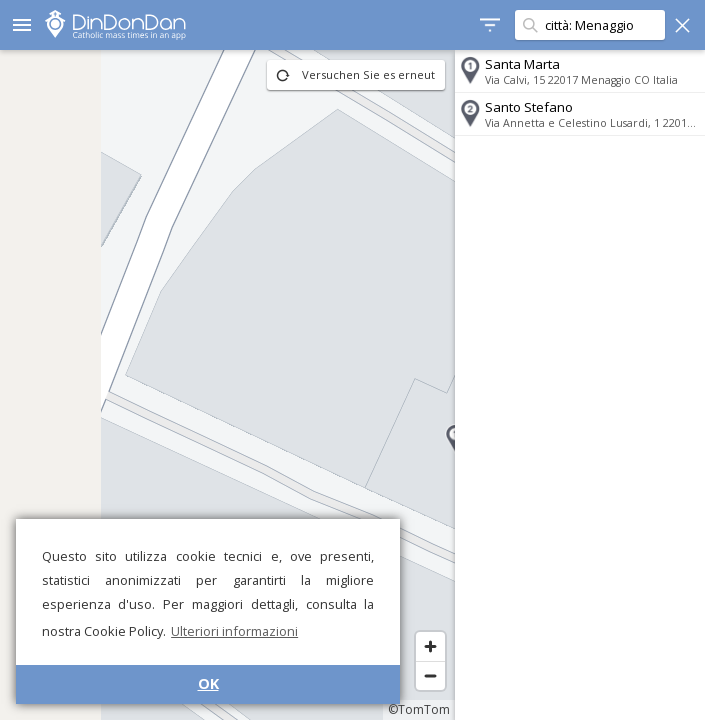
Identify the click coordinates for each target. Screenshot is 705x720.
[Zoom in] (430, 646)
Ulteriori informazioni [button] (234, 631)
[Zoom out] (430, 675)
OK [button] (208, 683)
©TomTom (419, 709)
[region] (227, 385)
